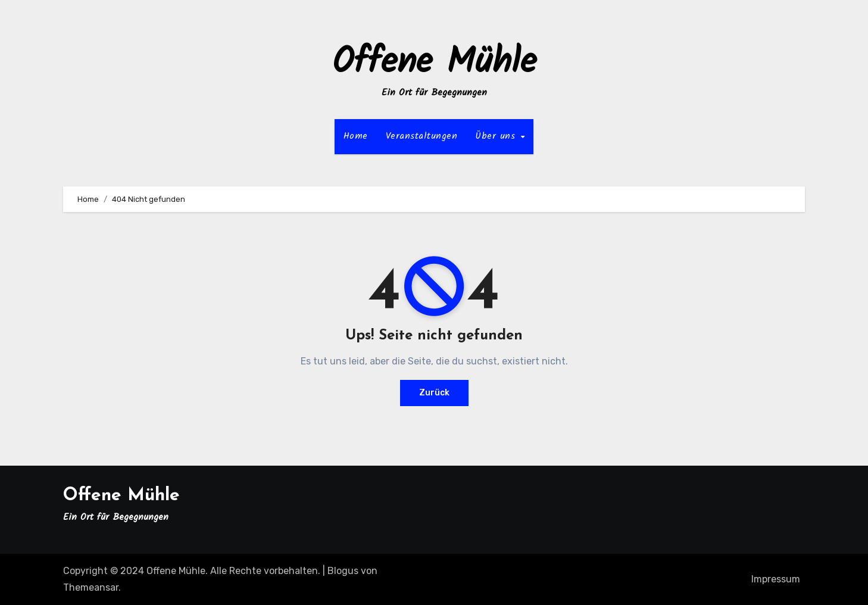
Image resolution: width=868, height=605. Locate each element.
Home (356, 136)
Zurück (434, 393)
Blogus (343, 571)
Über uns (497, 136)
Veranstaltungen (422, 136)
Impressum (776, 579)
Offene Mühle (434, 63)
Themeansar (91, 587)
